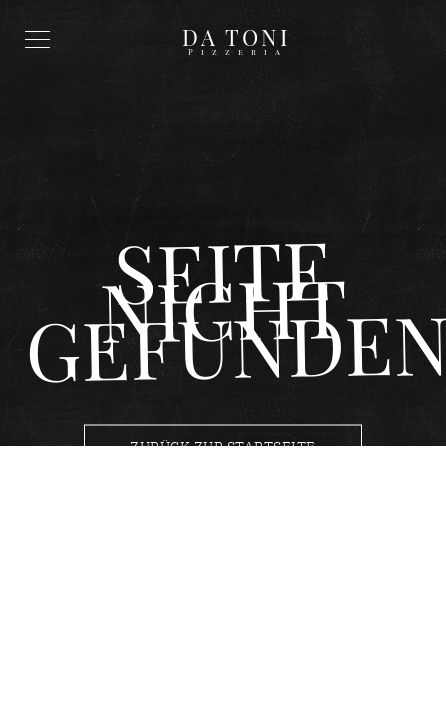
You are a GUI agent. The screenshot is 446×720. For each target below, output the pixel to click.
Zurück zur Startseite (223, 447)
